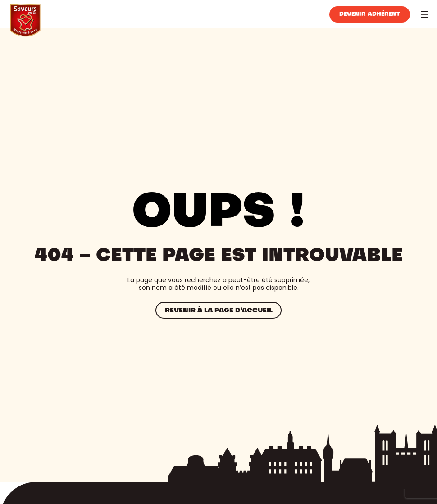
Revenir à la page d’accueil (219, 310)
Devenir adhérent (370, 14)
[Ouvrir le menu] (424, 14)
